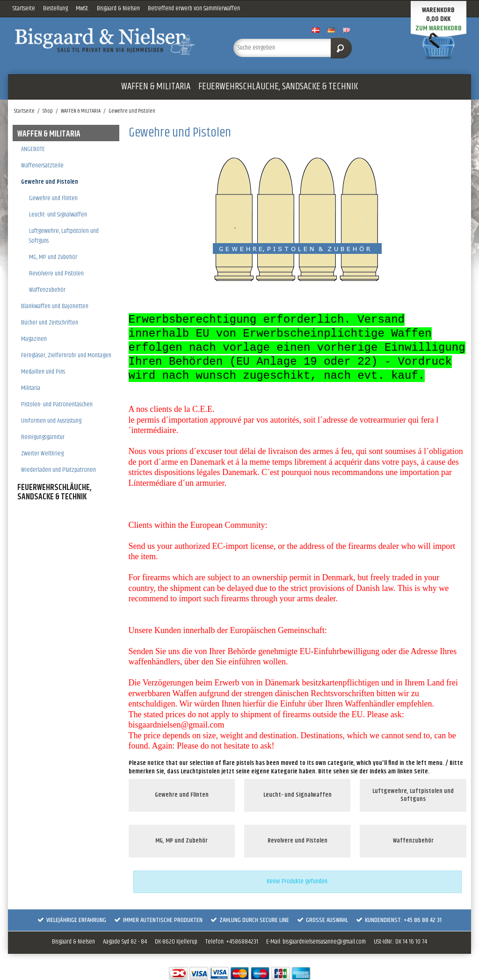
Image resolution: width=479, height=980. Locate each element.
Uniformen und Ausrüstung (51, 421)
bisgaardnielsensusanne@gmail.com (324, 942)
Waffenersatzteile (42, 166)
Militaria (31, 388)
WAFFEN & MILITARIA (156, 86)
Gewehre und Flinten (53, 198)
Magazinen (34, 339)
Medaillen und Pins (43, 372)
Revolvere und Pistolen (56, 274)
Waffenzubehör (47, 290)
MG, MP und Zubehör (53, 257)
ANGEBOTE (33, 149)
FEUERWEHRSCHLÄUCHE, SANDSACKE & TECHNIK (278, 86)
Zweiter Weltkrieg (42, 454)
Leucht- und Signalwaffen (58, 215)
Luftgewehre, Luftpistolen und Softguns (64, 236)
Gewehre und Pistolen (50, 182)
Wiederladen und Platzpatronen (58, 470)
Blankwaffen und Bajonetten (55, 306)
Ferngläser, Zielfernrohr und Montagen (66, 355)
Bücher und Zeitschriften (50, 323)
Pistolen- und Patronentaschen (57, 404)
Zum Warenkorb (439, 28)
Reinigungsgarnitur (43, 437)
